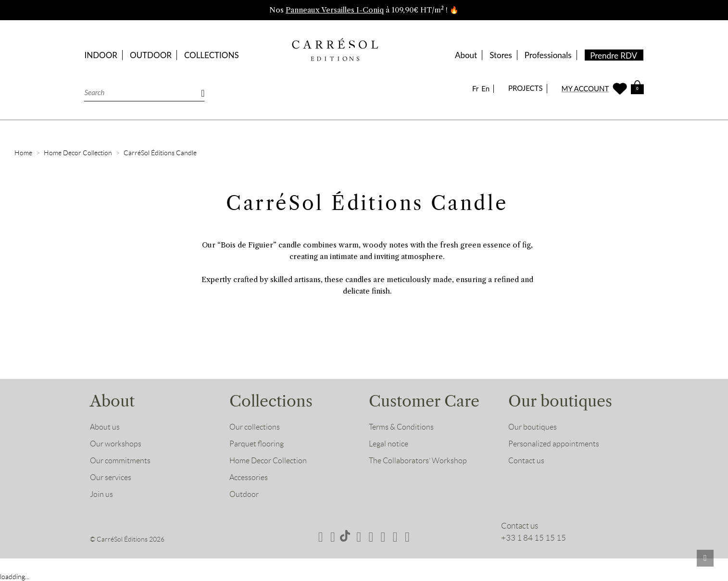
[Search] (144, 93)
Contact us (527, 460)
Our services (112, 477)
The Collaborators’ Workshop (420, 460)
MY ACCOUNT (585, 89)
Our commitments (122, 460)
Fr (475, 89)
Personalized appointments (555, 444)
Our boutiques (533, 427)
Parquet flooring (258, 444)
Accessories (250, 477)
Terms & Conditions (403, 427)
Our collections (256, 427)
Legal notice (390, 444)
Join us (102, 494)
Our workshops (117, 444)
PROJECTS (526, 88)
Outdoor (245, 494)
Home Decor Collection (270, 460)
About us (105, 427)
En (485, 89)
